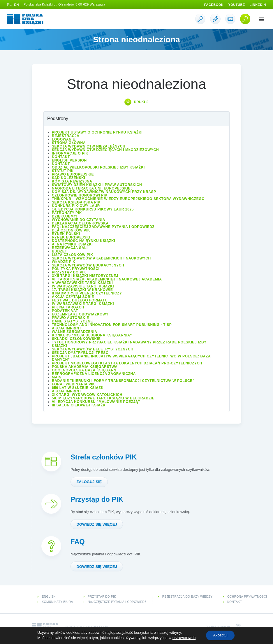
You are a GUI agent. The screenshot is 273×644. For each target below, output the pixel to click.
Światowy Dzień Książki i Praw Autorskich (97, 185)
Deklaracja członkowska (80, 224)
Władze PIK (64, 262)
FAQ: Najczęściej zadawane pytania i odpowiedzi (104, 227)
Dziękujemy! (65, 217)
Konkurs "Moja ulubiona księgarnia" (92, 336)
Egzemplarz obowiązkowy (80, 315)
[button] (262, 19)
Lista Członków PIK (72, 255)
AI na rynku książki (72, 245)
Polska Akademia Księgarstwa (85, 367)
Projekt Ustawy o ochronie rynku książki (97, 133)
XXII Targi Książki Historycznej (85, 276)
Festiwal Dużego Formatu (80, 301)
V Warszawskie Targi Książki (82, 283)
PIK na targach (68, 308)
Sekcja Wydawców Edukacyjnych (88, 266)
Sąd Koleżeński (68, 178)
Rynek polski (66, 234)
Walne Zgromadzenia (74, 332)
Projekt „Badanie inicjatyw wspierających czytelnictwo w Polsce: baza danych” (131, 358)
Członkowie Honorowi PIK (80, 196)
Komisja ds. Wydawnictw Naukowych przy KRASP (104, 192)
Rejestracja (66, 136)
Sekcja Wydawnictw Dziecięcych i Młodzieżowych (105, 150)
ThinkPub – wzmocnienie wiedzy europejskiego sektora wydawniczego (128, 199)
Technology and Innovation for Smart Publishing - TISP (112, 325)
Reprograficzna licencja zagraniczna (94, 374)
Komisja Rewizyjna (72, 182)
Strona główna (69, 143)
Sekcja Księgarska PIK (76, 203)
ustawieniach (182, 637)
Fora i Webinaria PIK (73, 385)
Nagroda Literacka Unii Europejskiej (92, 189)
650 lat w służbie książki (78, 388)
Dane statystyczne (72, 322)
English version (69, 161)
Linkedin (257, 5)
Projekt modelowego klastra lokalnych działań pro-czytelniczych (127, 364)
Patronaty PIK (67, 213)
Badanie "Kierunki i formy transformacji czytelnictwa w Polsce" (123, 381)
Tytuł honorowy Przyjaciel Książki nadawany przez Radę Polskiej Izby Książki (129, 344)
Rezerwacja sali (70, 248)
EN (17, 5)
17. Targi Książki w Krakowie (82, 290)
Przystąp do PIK (69, 273)
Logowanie (64, 140)
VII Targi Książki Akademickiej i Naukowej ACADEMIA (107, 280)
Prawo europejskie (73, 175)
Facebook (210, 5)
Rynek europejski (71, 238)
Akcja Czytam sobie (73, 297)
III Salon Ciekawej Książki (79, 406)
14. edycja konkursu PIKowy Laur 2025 (93, 210)
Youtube (234, 5)
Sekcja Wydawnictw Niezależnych (89, 147)
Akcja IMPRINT (67, 329)
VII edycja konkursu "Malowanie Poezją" (96, 402)
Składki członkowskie (76, 339)
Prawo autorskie (71, 318)
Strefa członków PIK (107, 457)
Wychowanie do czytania (79, 220)
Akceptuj (220, 635)
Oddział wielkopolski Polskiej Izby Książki (98, 168)
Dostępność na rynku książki (83, 241)
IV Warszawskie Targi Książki (83, 287)
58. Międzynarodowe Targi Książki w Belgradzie (103, 399)
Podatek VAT (65, 311)
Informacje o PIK (70, 154)
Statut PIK (63, 171)
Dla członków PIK (71, 231)
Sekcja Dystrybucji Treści (81, 353)
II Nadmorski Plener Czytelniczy (87, 294)
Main (57, 378)
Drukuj (141, 102)
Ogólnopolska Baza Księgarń (84, 371)
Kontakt (61, 157)
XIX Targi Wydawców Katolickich (87, 395)
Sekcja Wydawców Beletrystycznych (93, 350)
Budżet (59, 252)
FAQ (78, 543)
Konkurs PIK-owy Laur (76, 206)
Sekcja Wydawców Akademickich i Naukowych (101, 259)
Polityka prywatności (76, 269)
